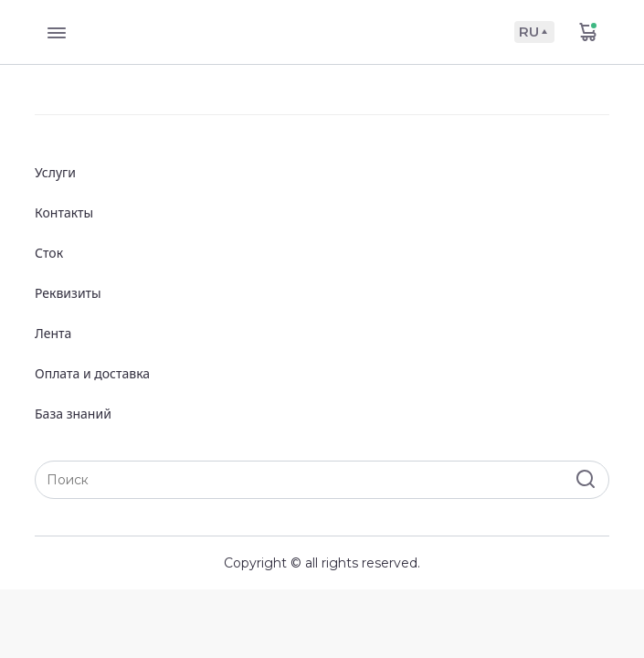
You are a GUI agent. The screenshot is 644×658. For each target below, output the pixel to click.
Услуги (55, 172)
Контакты (64, 212)
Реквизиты (68, 293)
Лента (53, 333)
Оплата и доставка (92, 373)
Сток (49, 253)
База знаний (73, 414)
